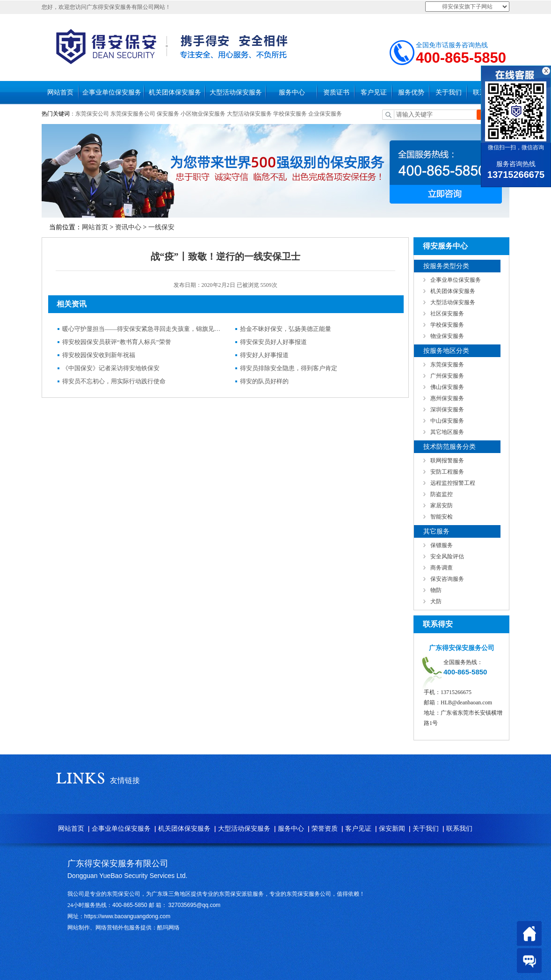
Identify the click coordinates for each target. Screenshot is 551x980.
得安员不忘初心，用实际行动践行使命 (114, 381)
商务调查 (442, 568)
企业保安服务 (325, 114)
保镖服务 (442, 545)
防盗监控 (442, 494)
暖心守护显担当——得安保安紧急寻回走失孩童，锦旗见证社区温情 (142, 329)
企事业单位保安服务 (112, 92)
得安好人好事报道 (264, 355)
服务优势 (411, 92)
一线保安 (161, 227)
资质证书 (336, 92)
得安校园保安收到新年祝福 (99, 355)
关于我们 (449, 92)
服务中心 (292, 92)
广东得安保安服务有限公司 (118, 863)
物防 (436, 590)
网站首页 (60, 92)
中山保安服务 (447, 421)
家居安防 (442, 505)
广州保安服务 (447, 376)
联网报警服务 (447, 461)
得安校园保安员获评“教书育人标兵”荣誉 (117, 342)
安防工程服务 (447, 472)
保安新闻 (392, 829)
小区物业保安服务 (203, 114)
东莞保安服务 (447, 365)
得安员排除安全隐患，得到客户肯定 (289, 368)
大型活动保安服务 (236, 92)
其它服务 (436, 531)
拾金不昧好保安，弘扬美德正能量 (286, 329)
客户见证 (374, 92)
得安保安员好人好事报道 (273, 342)
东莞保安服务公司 (133, 114)
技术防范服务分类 (449, 447)
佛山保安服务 (447, 387)
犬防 (436, 601)
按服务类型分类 (446, 266)
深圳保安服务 (447, 410)
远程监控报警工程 (453, 483)
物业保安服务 (447, 336)
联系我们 (459, 829)
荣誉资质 (325, 829)
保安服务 (168, 114)
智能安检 (442, 517)
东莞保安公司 (92, 114)
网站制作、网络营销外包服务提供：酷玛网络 (123, 928)
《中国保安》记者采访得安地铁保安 (111, 368)
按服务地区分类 (446, 351)
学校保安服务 (290, 114)
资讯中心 (128, 227)
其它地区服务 (447, 432)
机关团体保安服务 (175, 92)
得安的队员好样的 (264, 381)
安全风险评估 (447, 556)
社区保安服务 (447, 314)
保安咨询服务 (447, 579)
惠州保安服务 (447, 398)
